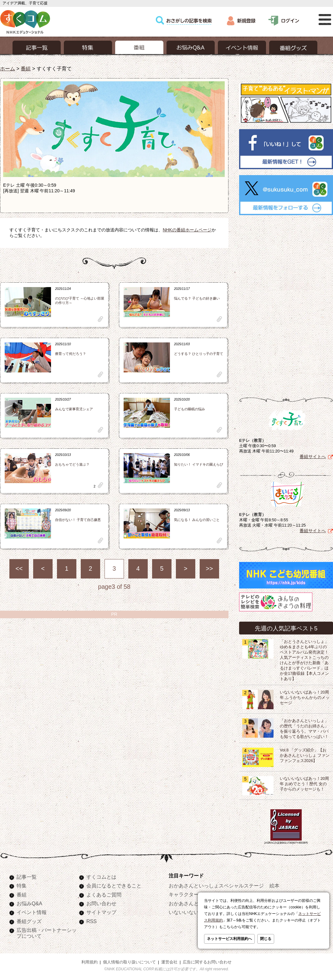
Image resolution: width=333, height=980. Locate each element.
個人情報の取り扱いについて (129, 961)
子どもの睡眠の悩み (190, 409)
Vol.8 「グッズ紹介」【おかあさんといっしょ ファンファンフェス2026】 (305, 754)
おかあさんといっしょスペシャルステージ (216, 884)
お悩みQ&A (29, 902)
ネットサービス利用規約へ (229, 939)
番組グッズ (29, 920)
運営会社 (169, 961)
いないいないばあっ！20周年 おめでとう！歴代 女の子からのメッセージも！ (304, 783)
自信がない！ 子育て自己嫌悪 (78, 520)
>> (210, 568)
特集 (22, 884)
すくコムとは (101, 876)
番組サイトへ (313, 455)
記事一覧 (27, 876)
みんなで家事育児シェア (74, 409)
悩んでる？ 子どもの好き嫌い (197, 298)
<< (19, 568)
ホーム (8, 68)
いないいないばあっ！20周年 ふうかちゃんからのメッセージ (305, 696)
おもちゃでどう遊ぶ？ (72, 464)
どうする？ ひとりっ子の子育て (199, 354)
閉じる (266, 939)
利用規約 (90, 961)
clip (100, 319)
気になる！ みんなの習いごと (197, 520)
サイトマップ (101, 911)
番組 (26, 68)
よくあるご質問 (104, 893)
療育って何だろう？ (71, 354)
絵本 (274, 884)
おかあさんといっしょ (194, 902)
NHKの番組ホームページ (187, 230)
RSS (92, 920)
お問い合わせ (101, 902)
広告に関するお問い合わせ (207, 961)
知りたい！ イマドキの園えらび (199, 464)
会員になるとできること (114, 884)
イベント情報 (32, 911)
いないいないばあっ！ (194, 911)
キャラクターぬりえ (191, 893)
